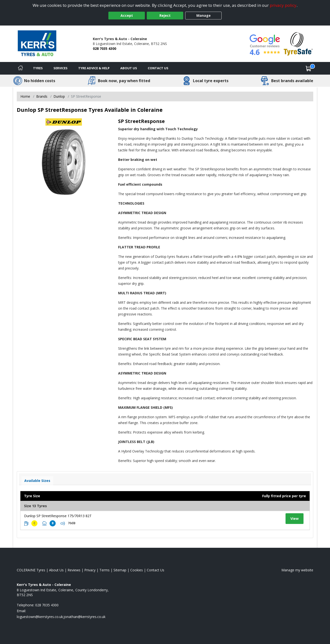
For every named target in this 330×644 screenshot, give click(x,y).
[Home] (20, 68)
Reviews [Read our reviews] (74, 570)
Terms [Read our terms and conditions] (104, 570)
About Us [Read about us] (56, 570)
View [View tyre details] (295, 518)
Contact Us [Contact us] (158, 68)
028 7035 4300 (104, 48)
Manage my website (297, 570)
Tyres (38, 68)
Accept (127, 15)
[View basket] (309, 68)
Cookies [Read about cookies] (137, 570)
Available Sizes (37, 481)
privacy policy (283, 5)
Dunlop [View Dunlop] (59, 96)
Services (61, 68)
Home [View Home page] (25, 96)
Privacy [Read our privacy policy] (90, 570)
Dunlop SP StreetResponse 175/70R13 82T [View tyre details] (58, 516)
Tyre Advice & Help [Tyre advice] (94, 68)
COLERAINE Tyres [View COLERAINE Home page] (31, 570)
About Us (129, 68)
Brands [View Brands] (42, 96)
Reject (165, 15)
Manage (204, 15)
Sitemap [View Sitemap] (120, 570)
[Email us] (61, 617)
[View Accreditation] (298, 43)
